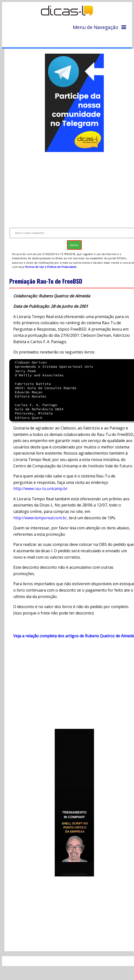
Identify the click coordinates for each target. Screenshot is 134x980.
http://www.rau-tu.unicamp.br (40, 489)
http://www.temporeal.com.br (40, 518)
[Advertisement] (70, 686)
